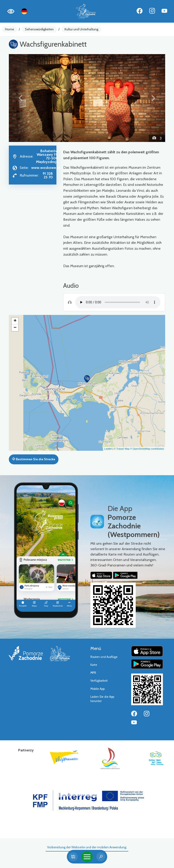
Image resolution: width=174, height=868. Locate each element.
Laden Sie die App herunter (102, 699)
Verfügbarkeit (99, 681)
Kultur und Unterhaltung (81, 29)
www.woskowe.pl (46, 168)
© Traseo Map (122, 449)
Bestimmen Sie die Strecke (34, 459)
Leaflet (108, 449)
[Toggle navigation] (87, 857)
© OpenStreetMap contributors (147, 449)
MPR (93, 673)
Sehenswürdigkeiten (39, 29)
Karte (94, 665)
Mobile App (98, 689)
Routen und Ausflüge (104, 657)
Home (10, 29)
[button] (21, 98)
